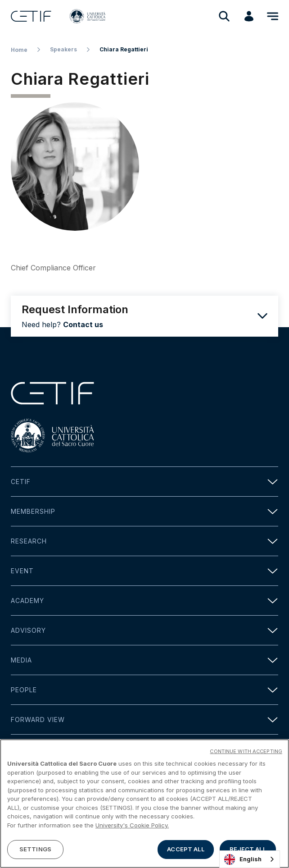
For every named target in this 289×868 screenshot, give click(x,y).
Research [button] (144, 541)
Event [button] (144, 571)
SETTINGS (35, 850)
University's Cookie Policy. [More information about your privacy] (132, 827)
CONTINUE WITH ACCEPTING (246, 753)
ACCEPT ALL (185, 850)
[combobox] (250, 859)
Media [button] (144, 660)
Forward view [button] (144, 720)
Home (19, 50)
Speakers (63, 49)
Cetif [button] (144, 482)
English (243, 859)
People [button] (144, 690)
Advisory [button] (144, 630)
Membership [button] (144, 511)
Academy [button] (144, 601)
